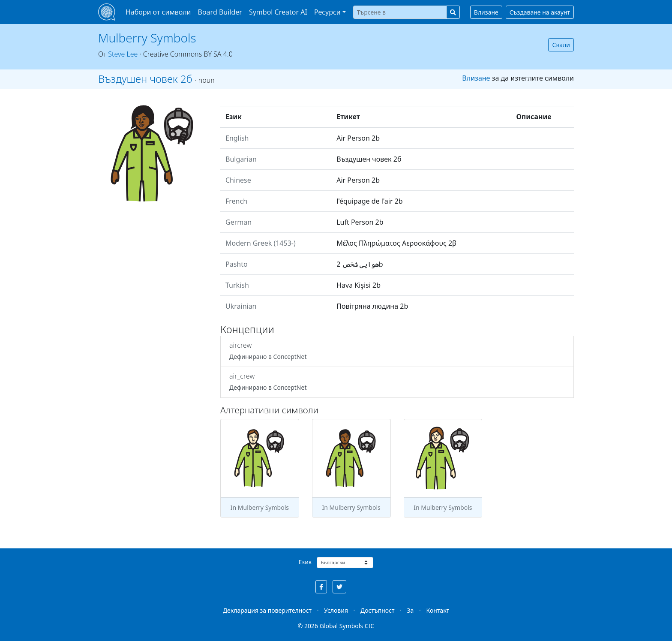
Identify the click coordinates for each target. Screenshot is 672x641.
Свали (561, 45)
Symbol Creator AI (278, 12)
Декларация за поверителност (267, 610)
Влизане (486, 12)
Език (305, 562)
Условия (336, 610)
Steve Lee (123, 54)
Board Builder (220, 12)
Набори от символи (158, 12)
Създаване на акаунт (540, 12)
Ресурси (327, 12)
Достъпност (377, 610)
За (411, 610)
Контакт (438, 610)
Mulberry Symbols (147, 38)
